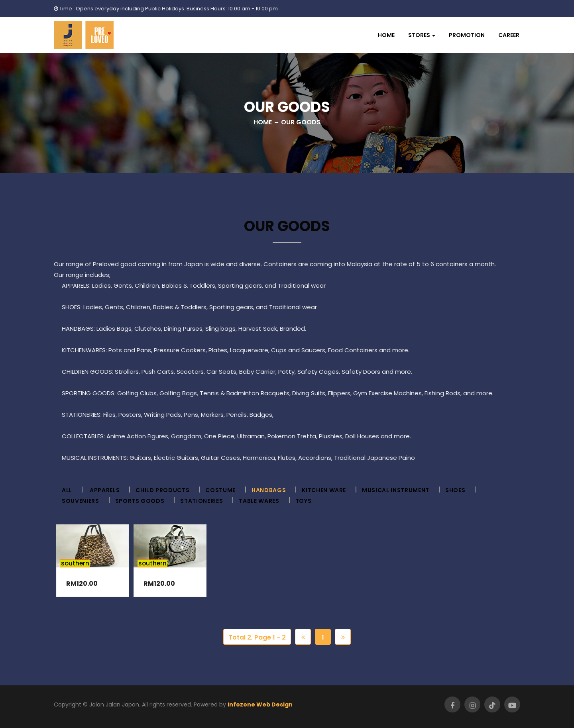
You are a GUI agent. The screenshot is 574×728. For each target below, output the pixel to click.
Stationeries (201, 501)
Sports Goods (140, 501)
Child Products (162, 490)
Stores (419, 35)
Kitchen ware (324, 490)
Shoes (455, 490)
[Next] (343, 637)
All (67, 490)
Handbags (269, 490)
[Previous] (303, 637)
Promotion (467, 35)
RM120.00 (82, 584)
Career (509, 35)
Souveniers (81, 501)
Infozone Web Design (260, 704)
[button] (422, 35)
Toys (304, 501)
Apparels (105, 490)
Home (386, 35)
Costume (220, 490)
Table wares (259, 501)
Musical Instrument (396, 490)
